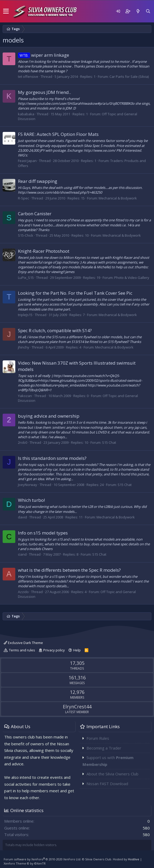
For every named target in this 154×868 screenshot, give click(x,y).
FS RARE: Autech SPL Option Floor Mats (58, 134)
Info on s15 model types (43, 533)
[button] (6, 11)
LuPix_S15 (26, 278)
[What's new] (138, 11)
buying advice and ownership (49, 416)
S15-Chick (26, 235)
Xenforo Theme (25, 863)
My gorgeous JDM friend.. (44, 92)
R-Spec (23, 198)
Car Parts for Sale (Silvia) (129, 77)
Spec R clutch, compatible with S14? (55, 330)
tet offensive (28, 77)
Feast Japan (27, 161)
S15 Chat (109, 442)
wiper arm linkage (44, 55)
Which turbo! (31, 500)
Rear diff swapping (38, 181)
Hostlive (134, 859)
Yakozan (25, 396)
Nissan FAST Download (107, 784)
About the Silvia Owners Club (112, 774)
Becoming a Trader (104, 748)
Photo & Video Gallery (132, 278)
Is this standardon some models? (52, 458)
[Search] (148, 11)
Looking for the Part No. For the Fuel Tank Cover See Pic (75, 293)
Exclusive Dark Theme (23, 643)
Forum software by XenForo (42, 859)
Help (77, 650)
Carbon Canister (35, 214)
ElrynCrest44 (77, 707)
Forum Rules (98, 738)
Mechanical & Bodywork (118, 198)
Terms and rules (22, 650)
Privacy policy (54, 650)
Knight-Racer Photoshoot (44, 251)
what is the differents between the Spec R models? (69, 570)
